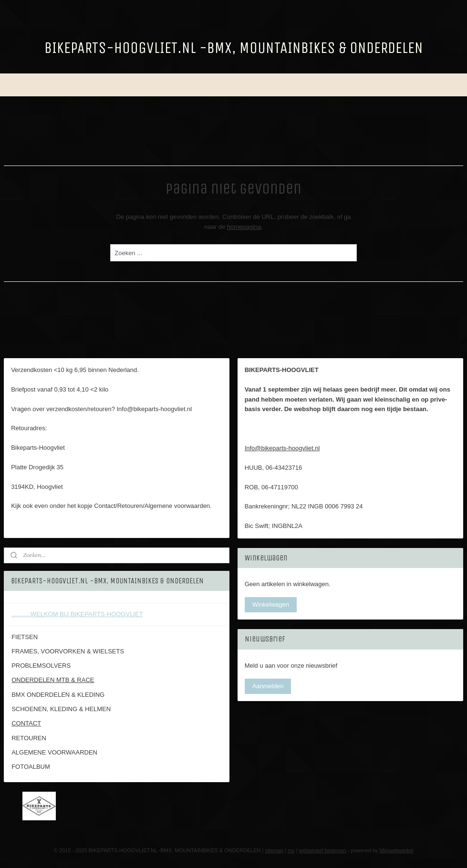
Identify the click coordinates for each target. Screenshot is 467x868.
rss (291, 850)
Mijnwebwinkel (396, 850)
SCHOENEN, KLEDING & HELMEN (61, 709)
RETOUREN (29, 738)
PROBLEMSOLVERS (41, 666)
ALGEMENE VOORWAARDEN (54, 752)
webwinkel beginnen (323, 850)
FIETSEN (25, 637)
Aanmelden (268, 686)
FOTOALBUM (31, 767)
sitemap (274, 850)
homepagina (244, 226)
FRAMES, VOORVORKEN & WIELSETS (68, 651)
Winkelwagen (271, 604)
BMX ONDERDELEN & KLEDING (58, 695)
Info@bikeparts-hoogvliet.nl (282, 448)
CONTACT (26, 723)
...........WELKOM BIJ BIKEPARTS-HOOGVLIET (77, 614)
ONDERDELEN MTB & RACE (53, 680)
